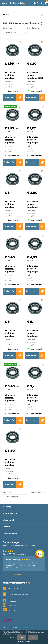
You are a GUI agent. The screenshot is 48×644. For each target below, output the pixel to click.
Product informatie (10, 98)
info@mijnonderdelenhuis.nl (19, 594)
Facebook (9, 601)
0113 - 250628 (38, 3)
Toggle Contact (24, 527)
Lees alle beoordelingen (12, 575)
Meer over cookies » (25, 642)
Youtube (9, 609)
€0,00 (46, 3)
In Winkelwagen (20, 98)
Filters (6, 15)
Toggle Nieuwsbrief (24, 520)
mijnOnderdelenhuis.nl (16, 3)
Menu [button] (3, 3)
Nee (33, 637)
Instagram (10, 605)
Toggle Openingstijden (24, 534)
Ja (22, 637)
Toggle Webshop (24, 507)
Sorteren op (7, 28)
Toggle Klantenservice (24, 514)
